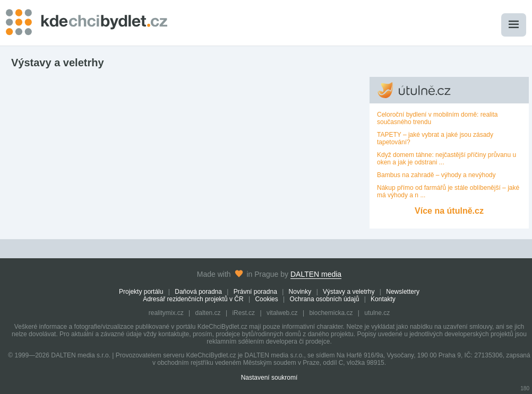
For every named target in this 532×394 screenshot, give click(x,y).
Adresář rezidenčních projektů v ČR (193, 299)
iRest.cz (243, 313)
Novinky (300, 292)
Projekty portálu (141, 292)
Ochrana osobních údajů (325, 299)
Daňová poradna (198, 292)
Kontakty (383, 299)
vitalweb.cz (282, 313)
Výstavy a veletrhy (349, 292)
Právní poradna (255, 292)
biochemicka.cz (331, 313)
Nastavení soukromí (269, 378)
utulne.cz (377, 313)
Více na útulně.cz (449, 211)
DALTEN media (316, 274)
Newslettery (403, 292)
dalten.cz (208, 313)
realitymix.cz (166, 313)
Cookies (266, 299)
